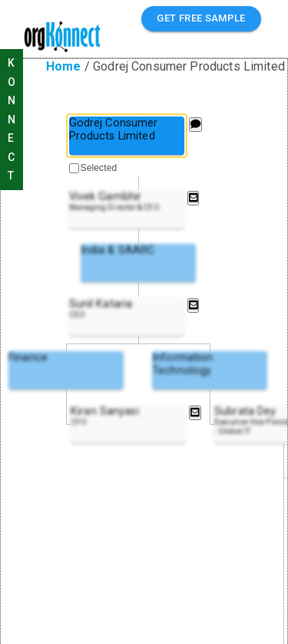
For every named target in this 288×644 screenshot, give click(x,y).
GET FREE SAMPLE (201, 19)
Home (64, 66)
